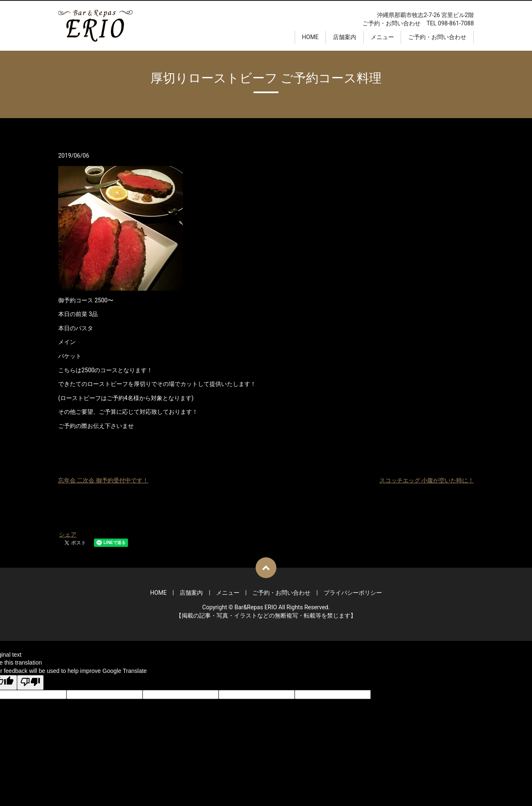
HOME (310, 37)
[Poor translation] (30, 682)
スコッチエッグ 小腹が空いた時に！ (427, 480)
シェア (68, 534)
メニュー (382, 37)
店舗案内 (345, 37)
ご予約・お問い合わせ (437, 37)
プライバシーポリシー (353, 593)
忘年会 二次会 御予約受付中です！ (103, 480)
